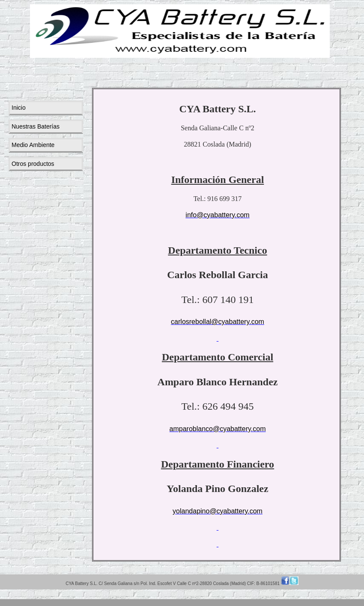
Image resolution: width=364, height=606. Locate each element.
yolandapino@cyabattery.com (218, 511)
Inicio (19, 108)
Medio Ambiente (33, 145)
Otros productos (33, 164)
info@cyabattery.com (217, 215)
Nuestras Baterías (36, 126)
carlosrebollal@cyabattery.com (218, 322)
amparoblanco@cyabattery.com (218, 429)
